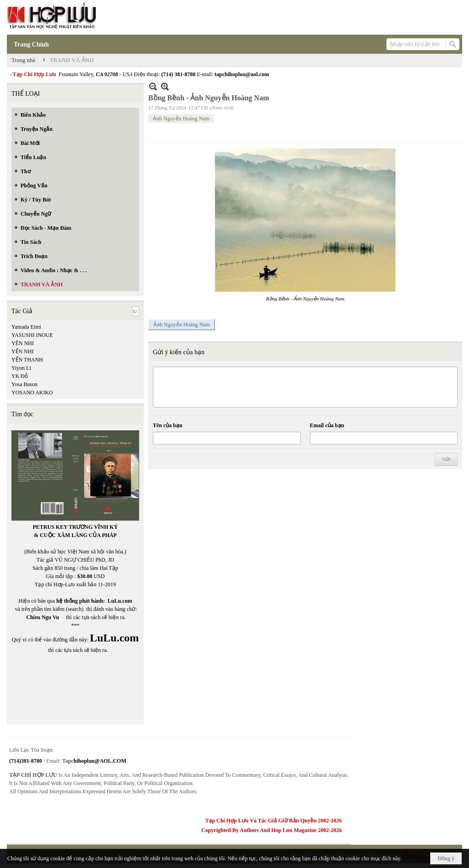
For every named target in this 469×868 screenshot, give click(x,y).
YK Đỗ (20, 376)
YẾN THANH (27, 360)
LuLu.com (120, 601)
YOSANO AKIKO (32, 393)
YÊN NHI (23, 343)
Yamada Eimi (26, 327)
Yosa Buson (24, 384)
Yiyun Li (21, 368)
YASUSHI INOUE (32, 335)
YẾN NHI (23, 351)
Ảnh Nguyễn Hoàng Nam (181, 119)
